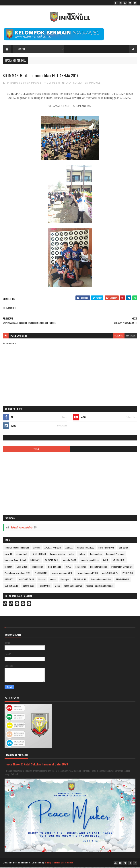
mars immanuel (55, 567)
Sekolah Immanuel (22, 863)
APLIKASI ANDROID (53, 548)
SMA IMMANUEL (123, 580)
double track (22, 554)
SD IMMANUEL (93, 83)
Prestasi (42, 580)
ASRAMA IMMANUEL (85, 548)
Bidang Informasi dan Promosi (59, 863)
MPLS (68, 567)
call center (124, 548)
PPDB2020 (128, 574)
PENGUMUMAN (41, 574)
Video (57, 586)
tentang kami (28, 586)
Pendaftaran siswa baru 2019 (17, 574)
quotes (53, 580)
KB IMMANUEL (119, 561)
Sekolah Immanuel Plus (101, 580)
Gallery (82, 554)
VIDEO (36, 449)
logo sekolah (38, 567)
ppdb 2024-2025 (110, 574)
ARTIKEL (69, 548)
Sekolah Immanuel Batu (21, 528)
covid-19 (8, 554)
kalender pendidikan (90, 561)
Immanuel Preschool (115, 554)
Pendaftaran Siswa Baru (122, 567)
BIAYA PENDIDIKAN (106, 548)
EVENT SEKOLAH (75, 83)
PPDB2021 (9, 580)
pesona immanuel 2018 (62, 574)
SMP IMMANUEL (11, 586)
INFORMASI (35, 561)
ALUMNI (37, 548)
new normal (81, 567)
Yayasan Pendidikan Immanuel (100, 586)
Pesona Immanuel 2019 (87, 574)
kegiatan (8, 567)
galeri (72, 554)
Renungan (65, 580)
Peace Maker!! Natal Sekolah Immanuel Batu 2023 (36, 765)
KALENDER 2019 (51, 561)
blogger (119, 336)
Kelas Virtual (22, 567)
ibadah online (96, 554)
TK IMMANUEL (44, 586)
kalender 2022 (70, 561)
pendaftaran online (99, 567)
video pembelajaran (73, 586)
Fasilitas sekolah (58, 554)
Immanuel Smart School (15, 561)
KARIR (106, 561)
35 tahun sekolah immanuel (17, 548)
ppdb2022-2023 (26, 580)
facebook (131, 336)
